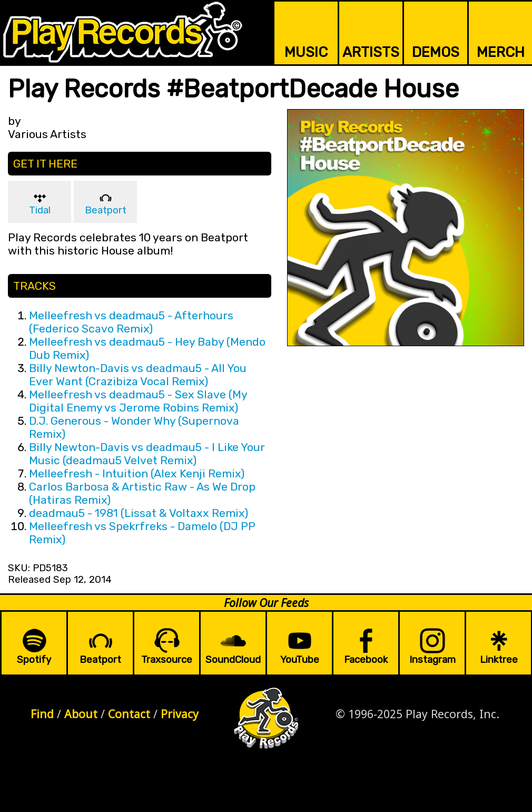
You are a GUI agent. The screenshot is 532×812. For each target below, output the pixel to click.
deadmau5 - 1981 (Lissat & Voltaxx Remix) (139, 513)
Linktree (499, 660)
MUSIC (306, 52)
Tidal (40, 210)
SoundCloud (233, 660)
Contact (129, 714)
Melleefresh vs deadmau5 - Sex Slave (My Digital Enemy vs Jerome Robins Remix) (138, 401)
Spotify (34, 660)
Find (42, 714)
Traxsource (167, 660)
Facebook (366, 660)
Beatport (106, 210)
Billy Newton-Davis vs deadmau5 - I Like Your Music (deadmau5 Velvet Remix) (147, 454)
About (81, 714)
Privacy (180, 714)
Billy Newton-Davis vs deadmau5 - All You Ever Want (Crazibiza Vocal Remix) (138, 375)
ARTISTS (371, 52)
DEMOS (436, 52)
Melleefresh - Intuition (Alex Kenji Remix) (137, 473)
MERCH (501, 52)
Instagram (432, 660)
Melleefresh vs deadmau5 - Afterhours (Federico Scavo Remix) (131, 322)
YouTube (300, 660)
